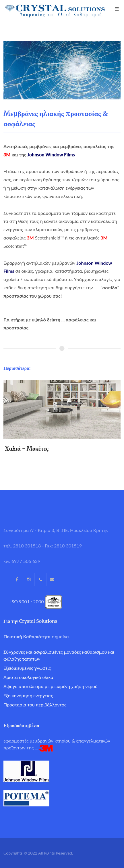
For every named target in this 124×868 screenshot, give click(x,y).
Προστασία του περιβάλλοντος (35, 705)
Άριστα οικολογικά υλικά (28, 677)
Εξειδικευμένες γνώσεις (27, 668)
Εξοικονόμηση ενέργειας (28, 695)
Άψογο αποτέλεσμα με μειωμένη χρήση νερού (51, 686)
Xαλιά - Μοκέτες (27, 448)
